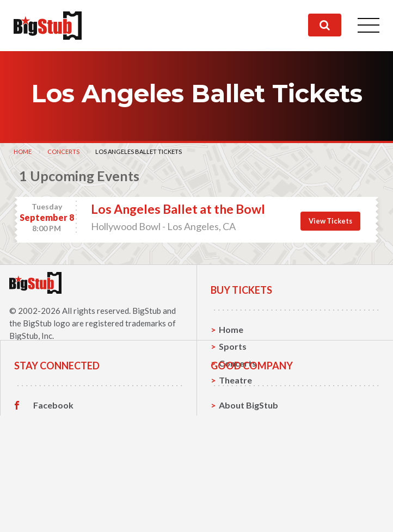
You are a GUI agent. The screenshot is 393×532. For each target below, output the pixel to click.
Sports (233, 346)
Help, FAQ (239, 497)
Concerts (63, 151)
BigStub (147, 311)
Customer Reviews (71, 514)
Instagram (54, 497)
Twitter (49, 480)
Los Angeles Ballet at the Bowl (178, 209)
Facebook (53, 463)
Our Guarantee (250, 514)
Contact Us (242, 480)
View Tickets (330, 221)
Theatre (235, 380)
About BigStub (248, 463)
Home (23, 151)
